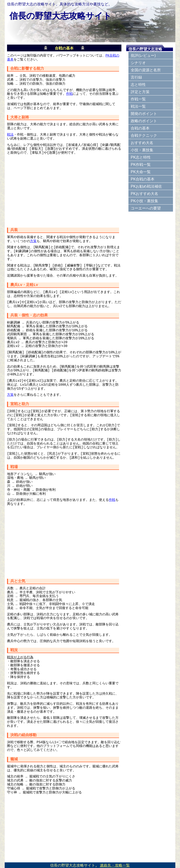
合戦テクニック (144, 135)
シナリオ (138, 63)
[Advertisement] (64, 190)
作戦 (69, 93)
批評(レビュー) (143, 55)
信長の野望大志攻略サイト (60, 16)
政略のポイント (144, 121)
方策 (33, 241)
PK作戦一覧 (141, 165)
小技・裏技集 (142, 150)
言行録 (136, 77)
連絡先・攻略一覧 (115, 865)
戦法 (10, 134)
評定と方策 (140, 92)
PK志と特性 (141, 157)
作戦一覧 (138, 99)
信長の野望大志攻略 (145, 49)
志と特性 (138, 85)
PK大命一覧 (141, 172)
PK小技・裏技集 (144, 201)
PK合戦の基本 (143, 179)
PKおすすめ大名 (144, 194)
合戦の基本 (140, 128)
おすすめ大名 (142, 143)
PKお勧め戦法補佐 (146, 186)
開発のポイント (144, 114)
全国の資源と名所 (146, 70)
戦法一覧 (138, 106)
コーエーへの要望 (146, 208)
